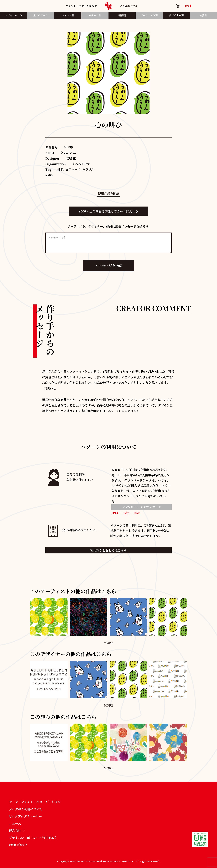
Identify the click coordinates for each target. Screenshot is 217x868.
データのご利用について (26, 809)
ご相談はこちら (129, 6)
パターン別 (95, 15)
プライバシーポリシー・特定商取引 (33, 838)
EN (187, 6)
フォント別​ (68, 15)
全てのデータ (41, 15)
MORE (108, 642)
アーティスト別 (149, 15)
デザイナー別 (176, 15)
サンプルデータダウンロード (141, 507)
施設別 (203, 15)
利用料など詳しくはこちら (108, 550)
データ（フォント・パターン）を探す (35, 802)
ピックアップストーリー (25, 816)
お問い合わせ (18, 845)
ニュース (15, 823)
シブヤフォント (14, 15)
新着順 (122, 15)
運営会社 (17, 830)
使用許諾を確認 (108, 193)
